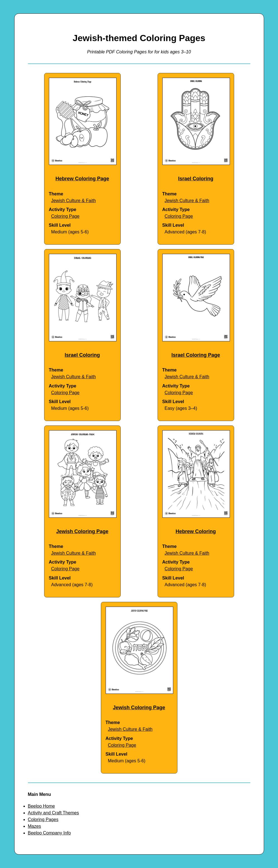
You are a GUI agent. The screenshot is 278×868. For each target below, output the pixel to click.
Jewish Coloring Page (82, 531)
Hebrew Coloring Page (82, 179)
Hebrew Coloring (196, 531)
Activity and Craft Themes (54, 813)
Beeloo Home (41, 806)
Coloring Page (65, 216)
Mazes (35, 826)
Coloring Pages (43, 819)
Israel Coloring (196, 179)
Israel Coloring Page (196, 355)
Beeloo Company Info (49, 833)
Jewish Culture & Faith (73, 201)
